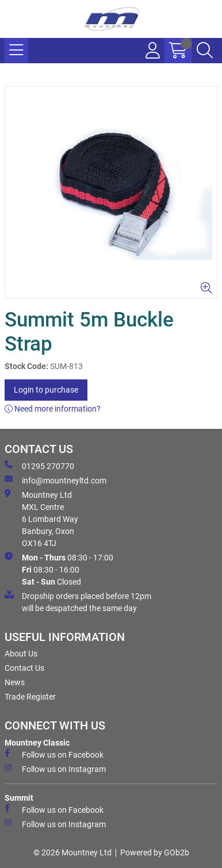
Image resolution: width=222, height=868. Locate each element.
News (15, 682)
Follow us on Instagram (55, 769)
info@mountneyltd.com (56, 480)
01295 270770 (39, 466)
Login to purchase (46, 390)
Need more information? (53, 409)
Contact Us (24, 668)
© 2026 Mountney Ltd (72, 852)
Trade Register (30, 697)
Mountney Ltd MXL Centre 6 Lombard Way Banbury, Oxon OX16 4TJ (41, 519)
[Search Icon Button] (205, 51)
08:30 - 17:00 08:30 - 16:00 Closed (59, 569)
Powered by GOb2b (155, 852)
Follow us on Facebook (54, 754)
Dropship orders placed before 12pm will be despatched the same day (78, 602)
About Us (21, 654)
